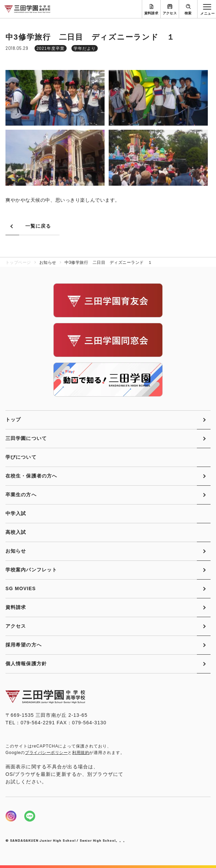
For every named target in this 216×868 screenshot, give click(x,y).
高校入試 (16, 532)
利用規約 (81, 753)
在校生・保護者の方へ (31, 476)
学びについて (21, 457)
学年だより (85, 48)
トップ (13, 419)
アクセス (170, 13)
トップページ (18, 262)
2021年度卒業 (51, 48)
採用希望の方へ (24, 645)
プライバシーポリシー (46, 753)
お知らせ (16, 551)
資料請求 (151, 13)
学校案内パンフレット (31, 570)
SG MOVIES (21, 588)
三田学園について (26, 438)
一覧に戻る (38, 226)
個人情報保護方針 (26, 664)
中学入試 (16, 513)
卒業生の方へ (21, 495)
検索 (188, 13)
